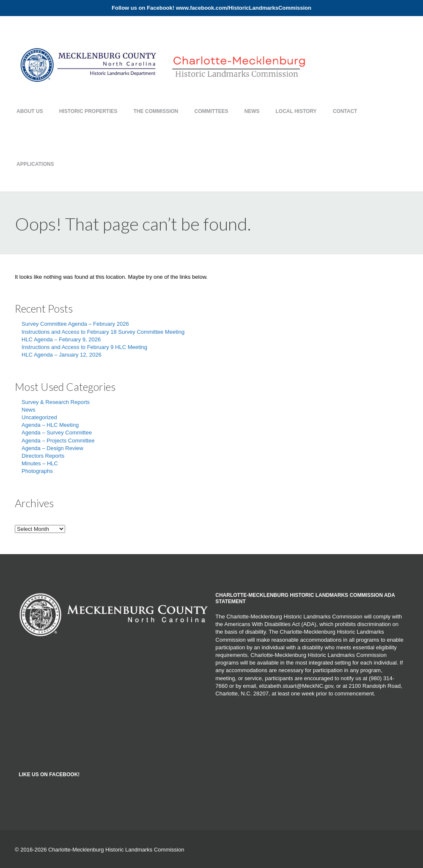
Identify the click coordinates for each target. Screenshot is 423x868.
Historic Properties (88, 111)
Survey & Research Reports (56, 402)
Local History (296, 111)
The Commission (156, 111)
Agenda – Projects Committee (58, 441)
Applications (35, 164)
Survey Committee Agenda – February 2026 (75, 324)
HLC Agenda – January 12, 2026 (62, 355)
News (252, 111)
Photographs (37, 471)
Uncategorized (39, 417)
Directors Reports (43, 456)
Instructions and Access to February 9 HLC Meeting (84, 347)
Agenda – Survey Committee (57, 433)
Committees (211, 111)
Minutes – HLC (40, 463)
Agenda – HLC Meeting (50, 425)
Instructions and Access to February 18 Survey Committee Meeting (103, 332)
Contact (345, 111)
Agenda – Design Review (52, 448)
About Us (30, 111)
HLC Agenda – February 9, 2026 (61, 339)
